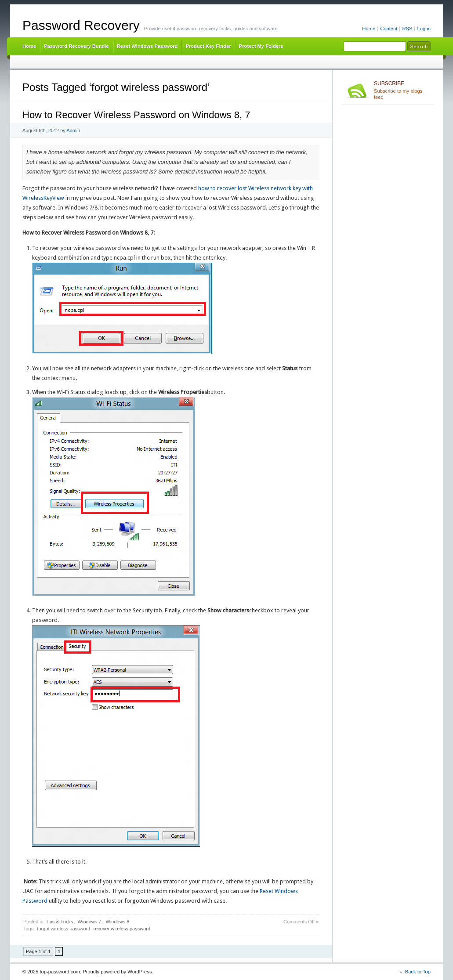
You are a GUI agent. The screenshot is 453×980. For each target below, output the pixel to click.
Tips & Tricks (60, 922)
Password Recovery (81, 25)
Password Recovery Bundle (76, 46)
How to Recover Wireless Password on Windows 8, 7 (136, 115)
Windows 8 (118, 922)
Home (369, 29)
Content (389, 29)
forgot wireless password (63, 929)
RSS (407, 29)
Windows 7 (90, 922)
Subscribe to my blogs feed (402, 90)
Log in (424, 29)
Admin (73, 130)
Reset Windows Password (147, 46)
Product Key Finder (208, 46)
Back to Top (418, 972)
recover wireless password (122, 929)
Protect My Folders (261, 46)
